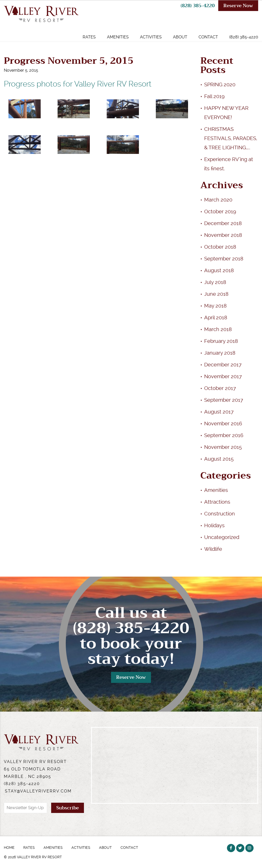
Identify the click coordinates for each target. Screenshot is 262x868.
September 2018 (224, 259)
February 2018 (221, 341)
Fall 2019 (214, 96)
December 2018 (223, 223)
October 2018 (220, 247)
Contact (208, 37)
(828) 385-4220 (198, 6)
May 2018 (215, 306)
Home (9, 848)
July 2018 (215, 282)
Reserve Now (238, 6)
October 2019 (220, 211)
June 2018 (216, 294)
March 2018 (218, 329)
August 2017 (219, 412)
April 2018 (216, 317)
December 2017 (223, 365)
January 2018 (220, 353)
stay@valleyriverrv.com (38, 791)
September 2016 (224, 435)
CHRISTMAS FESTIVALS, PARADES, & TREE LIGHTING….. (231, 138)
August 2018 (219, 270)
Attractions (217, 502)
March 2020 (218, 200)
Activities (151, 37)
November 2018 (223, 235)
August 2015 (219, 459)
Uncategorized (222, 537)
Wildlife (213, 549)
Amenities (118, 37)
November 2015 (223, 447)
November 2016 (223, 424)
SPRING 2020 (220, 84)
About (180, 37)
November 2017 (223, 376)
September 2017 (224, 400)
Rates (89, 37)
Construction (220, 514)
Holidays (214, 525)
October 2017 (220, 388)
